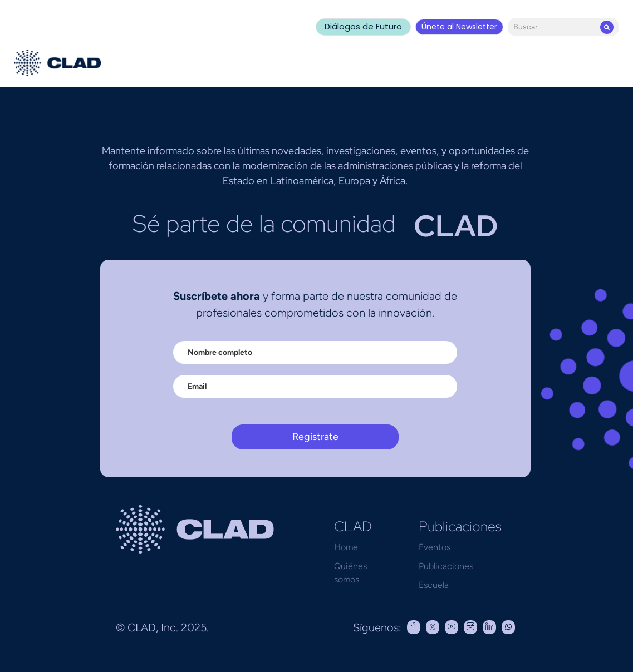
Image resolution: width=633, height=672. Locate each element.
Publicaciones (446, 566)
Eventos (435, 547)
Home (346, 547)
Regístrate (315, 437)
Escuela (434, 585)
